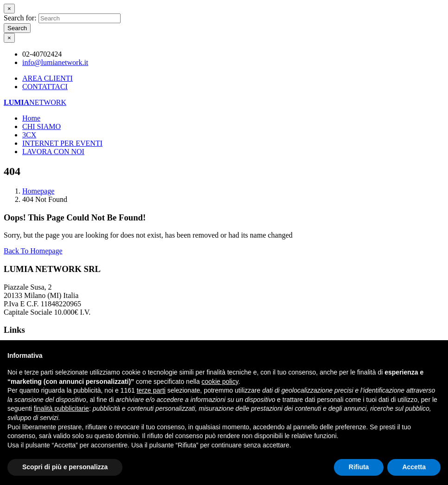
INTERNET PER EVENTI (62, 143)
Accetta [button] (414, 467)
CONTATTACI (45, 87)
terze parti (151, 390)
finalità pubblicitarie (61, 408)
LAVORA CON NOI (53, 152)
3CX (29, 135)
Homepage (38, 191)
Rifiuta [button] (359, 467)
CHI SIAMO (42, 126)
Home (31, 118)
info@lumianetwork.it (55, 62)
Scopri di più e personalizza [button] (65, 467)
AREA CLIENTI (48, 78)
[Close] (9, 9)
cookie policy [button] (220, 382)
